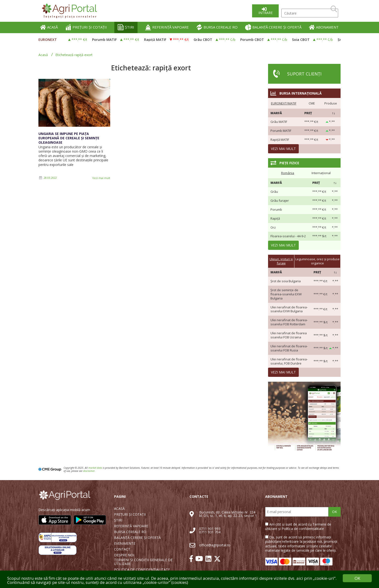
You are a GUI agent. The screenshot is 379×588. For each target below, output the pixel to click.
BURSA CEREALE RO (217, 27)
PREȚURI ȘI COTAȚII (86, 27)
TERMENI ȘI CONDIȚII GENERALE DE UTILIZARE (143, 562)
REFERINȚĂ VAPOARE (167, 27)
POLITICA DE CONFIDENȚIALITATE (142, 570)
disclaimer (89, 471)
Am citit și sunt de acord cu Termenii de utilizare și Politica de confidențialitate (298, 526)
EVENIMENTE (125, 543)
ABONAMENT (324, 27)
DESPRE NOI (124, 555)
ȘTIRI (126, 27)
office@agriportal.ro (215, 545)
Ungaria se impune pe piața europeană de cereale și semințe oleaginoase (69, 138)
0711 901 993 (210, 529)
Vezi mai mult (101, 178)
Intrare (266, 13)
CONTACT (122, 549)
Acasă (43, 55)
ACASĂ (49, 27)
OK (335, 512)
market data (95, 468)
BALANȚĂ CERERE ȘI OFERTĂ (273, 27)
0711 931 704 (210, 532)
